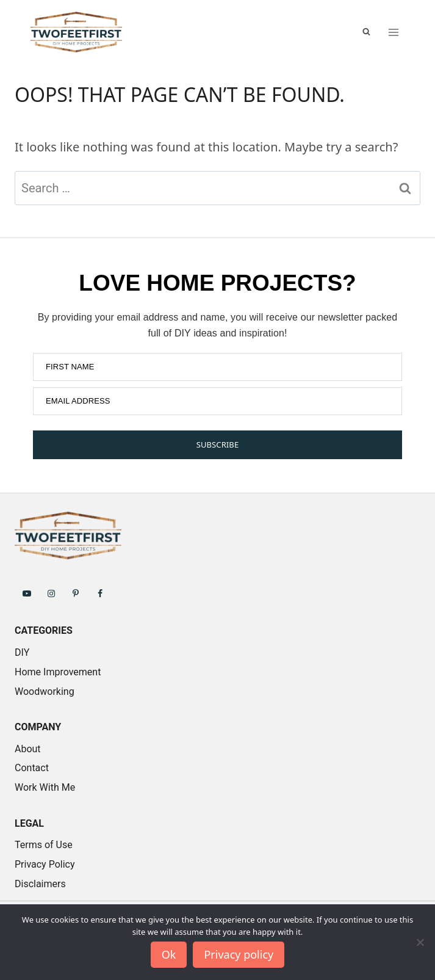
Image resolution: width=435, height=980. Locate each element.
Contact (32, 768)
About (28, 749)
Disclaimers (40, 884)
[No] (420, 942)
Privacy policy (239, 954)
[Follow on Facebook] (100, 593)
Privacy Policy (45, 864)
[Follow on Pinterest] (76, 593)
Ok (169, 954)
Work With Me (45, 787)
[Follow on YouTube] (27, 593)
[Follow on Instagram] (51, 593)
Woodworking (45, 691)
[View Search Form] (366, 32)
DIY (22, 652)
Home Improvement (58, 672)
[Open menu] (393, 32)
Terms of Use (44, 845)
